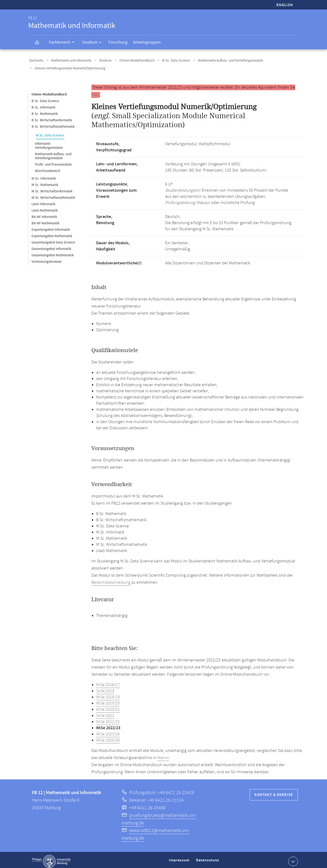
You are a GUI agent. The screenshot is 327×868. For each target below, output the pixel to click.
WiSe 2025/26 (108, 737)
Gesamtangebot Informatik (51, 246)
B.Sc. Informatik (43, 105)
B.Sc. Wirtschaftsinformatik (52, 117)
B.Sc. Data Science (45, 98)
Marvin (163, 755)
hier (95, 92)
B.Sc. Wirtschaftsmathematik (53, 124)
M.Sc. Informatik (44, 176)
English (285, 5)
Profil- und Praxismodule (53, 162)
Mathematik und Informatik (68, 60)
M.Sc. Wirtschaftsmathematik (53, 195)
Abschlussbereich (48, 168)
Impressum (180, 859)
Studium (93, 43)
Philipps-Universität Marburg (51, 859)
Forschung (118, 42)
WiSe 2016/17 (108, 682)
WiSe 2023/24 (108, 731)
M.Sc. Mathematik (45, 182)
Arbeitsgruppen (147, 42)
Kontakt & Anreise (274, 792)
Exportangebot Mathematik (52, 233)
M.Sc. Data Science (167, 60)
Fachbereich (63, 43)
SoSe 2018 (105, 688)
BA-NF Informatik (44, 214)
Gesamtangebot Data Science (53, 240)
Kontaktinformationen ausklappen (292, 858)
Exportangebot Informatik (51, 227)
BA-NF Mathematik (45, 220)
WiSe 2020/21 (108, 707)
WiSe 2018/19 (108, 694)
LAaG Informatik (43, 201)
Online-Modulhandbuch (130, 60)
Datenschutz (208, 859)
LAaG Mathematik (45, 208)
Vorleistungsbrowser (47, 259)
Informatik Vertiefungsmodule (49, 143)
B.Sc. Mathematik (45, 111)
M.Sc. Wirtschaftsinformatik (52, 188)
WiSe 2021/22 (108, 719)
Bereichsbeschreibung (111, 580)
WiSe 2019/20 (108, 701)
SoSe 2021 (105, 713)
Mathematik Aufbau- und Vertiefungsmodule (220, 60)
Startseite (35, 60)
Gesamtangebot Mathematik (53, 252)
